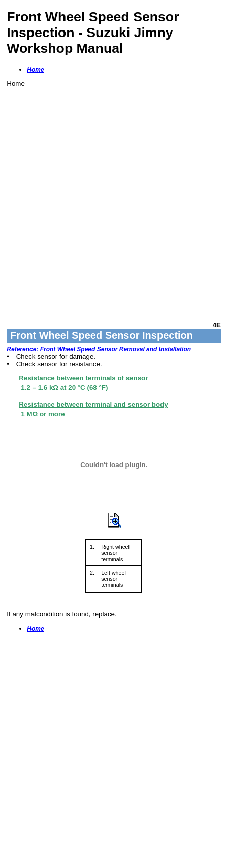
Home (35, 70)
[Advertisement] (112, 200)
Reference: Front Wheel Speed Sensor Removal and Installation (99, 349)
